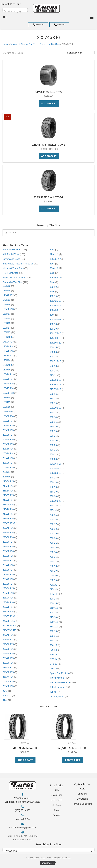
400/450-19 (55, 310)
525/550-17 (55, 380)
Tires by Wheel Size (60, 682)
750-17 (53, 562)
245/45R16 (8, 635)
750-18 (53, 566)
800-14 (53, 599)
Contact (57, 815)
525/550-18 (55, 385)
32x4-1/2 (54, 254)
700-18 (53, 529)
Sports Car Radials (59, 673)
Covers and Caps (11, 259)
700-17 (53, 524)
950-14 (53, 641)
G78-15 (53, 664)
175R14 (7, 360)
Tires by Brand (57, 678)
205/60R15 (8, 444)
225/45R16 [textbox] (48, 851)
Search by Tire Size (12, 282)
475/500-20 (55, 343)
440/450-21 (55, 319)
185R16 (7, 407)
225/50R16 (8, 537)
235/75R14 (8, 607)
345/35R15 (55, 278)
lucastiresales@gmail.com (23, 828)
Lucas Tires (57, 795)
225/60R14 (8, 542)
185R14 (7, 398)
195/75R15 (8, 425)
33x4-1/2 (54, 268)
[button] (38, 25)
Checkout (82, 794)
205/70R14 (8, 453)
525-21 (53, 375)
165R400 (7, 337)
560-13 (53, 413)
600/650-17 (55, 464)
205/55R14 (8, 435)
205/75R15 (8, 467)
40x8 (52, 315)
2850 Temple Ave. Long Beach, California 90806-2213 (23, 800)
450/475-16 (55, 333)
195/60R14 (8, 416)
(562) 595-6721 (23, 819)
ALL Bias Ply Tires (12, 250)
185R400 (7, 412)
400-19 (53, 296)
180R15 (7, 370)
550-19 (53, 403)
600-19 (53, 441)
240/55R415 (9, 621)
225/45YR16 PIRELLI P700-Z (49, 145)
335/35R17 (55, 259)
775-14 (53, 589)
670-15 (53, 506)
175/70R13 (8, 342)
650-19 (53, 492)
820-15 (53, 613)
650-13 (53, 482)
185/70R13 (8, 374)
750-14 (53, 552)
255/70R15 (8, 658)
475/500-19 (55, 338)
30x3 (5, 691)
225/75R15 (8, 574)
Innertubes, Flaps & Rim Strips (18, 264)
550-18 (53, 399)
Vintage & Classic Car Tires (24, 44)
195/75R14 (8, 421)
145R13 (7, 300)
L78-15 (53, 669)
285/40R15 (8, 677)
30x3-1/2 (7, 695)
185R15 (7, 402)
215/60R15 (8, 491)
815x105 (54, 608)
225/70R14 (8, 561)
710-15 (53, 548)
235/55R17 (8, 584)
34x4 (52, 282)
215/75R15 (8, 519)
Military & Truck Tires (13, 268)
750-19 (53, 571)
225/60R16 (8, 551)
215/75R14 (8, 514)
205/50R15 (8, 430)
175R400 (7, 365)
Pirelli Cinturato (10, 273)
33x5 (52, 273)
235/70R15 (8, 598)
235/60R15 (8, 588)
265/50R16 (8, 663)
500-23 (53, 352)
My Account (82, 799)
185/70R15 (8, 384)
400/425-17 (55, 301)
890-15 (53, 631)
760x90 (53, 585)
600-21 (53, 450)
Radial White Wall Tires (14, 278)
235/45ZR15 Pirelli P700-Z (49, 197)
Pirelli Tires (57, 800)
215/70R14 (8, 500)
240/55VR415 (9, 630)
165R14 (7, 328)
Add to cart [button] (25, 760)
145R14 (7, 305)
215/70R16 (8, 509)
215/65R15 (8, 495)
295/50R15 (8, 686)
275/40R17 (8, 668)
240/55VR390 (9, 626)
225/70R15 (8, 565)
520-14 (53, 371)
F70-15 (53, 655)
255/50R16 (8, 649)
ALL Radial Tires (11, 254)
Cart (82, 789)
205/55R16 (8, 440)
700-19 (53, 534)
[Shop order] (81, 53)
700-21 (53, 543)
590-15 (53, 426)
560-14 (53, 417)
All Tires (57, 805)
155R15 (7, 318)
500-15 (53, 347)
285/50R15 (8, 681)
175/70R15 (8, 351)
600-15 (53, 431)
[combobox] (15, 10)
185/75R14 (8, 388)
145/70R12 (8, 295)
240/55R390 (9, 616)
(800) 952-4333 (23, 810)
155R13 (7, 314)
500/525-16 (55, 361)
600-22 (53, 454)
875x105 (54, 622)
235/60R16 (8, 593)
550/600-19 (55, 408)
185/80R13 (8, 393)
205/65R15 (8, 449)
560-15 (53, 422)
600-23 (53, 459)
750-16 (53, 557)
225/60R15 (8, 546)
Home (6, 44)
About (57, 810)
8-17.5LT (54, 594)
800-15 (53, 603)
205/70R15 (8, 458)
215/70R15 (8, 505)
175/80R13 (8, 356)
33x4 (52, 264)
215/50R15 (8, 481)
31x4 (5, 700)
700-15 (53, 515)
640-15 (53, 478)
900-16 (53, 636)
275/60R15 (8, 672)
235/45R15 (8, 579)
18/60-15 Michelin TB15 (48, 92)
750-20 (53, 575)
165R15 (7, 332)
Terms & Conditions (82, 804)
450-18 (53, 324)
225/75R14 (8, 570)
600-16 (53, 436)
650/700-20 (55, 501)
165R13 (7, 323)
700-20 (53, 538)
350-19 (53, 287)
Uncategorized (57, 696)
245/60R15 (8, 644)
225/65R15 (8, 556)
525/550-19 (55, 389)
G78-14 (53, 659)
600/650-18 (55, 468)
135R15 (7, 291)
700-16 (53, 520)
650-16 (53, 487)
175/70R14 (8, 346)
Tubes (53, 692)
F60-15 (53, 645)
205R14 (7, 472)
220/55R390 (9, 523)
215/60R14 (8, 486)
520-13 (53, 366)
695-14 (53, 510)
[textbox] (15, 11)
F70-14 (53, 650)
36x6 (52, 292)
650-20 (53, 496)
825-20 (53, 617)
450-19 (53, 329)
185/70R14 (8, 379)
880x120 (54, 627)
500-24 (53, 357)
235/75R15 (8, 612)
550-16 (53, 394)
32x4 (52, 250)
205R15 (7, 477)
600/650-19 (55, 473)
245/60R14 (8, 640)
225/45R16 (8, 528)
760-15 (53, 580)
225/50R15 (8, 533)
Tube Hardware (57, 687)
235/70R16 (8, 602)
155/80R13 (8, 309)
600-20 (53, 445)
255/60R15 (8, 653)
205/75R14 (8, 463)
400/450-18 (55, 306)
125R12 (7, 286)
